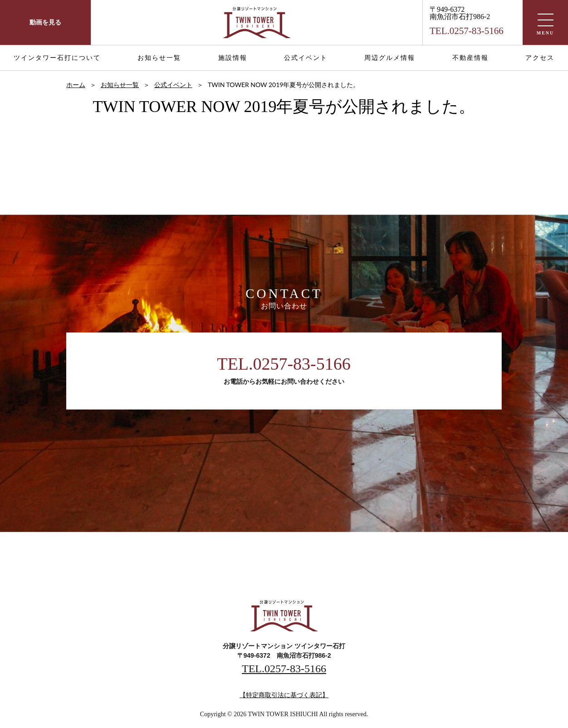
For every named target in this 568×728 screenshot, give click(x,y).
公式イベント (306, 58)
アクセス (540, 58)
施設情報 (233, 58)
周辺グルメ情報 (390, 58)
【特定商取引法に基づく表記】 (284, 695)
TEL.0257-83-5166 (284, 364)
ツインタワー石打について (57, 58)
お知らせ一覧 (159, 58)
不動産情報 (470, 58)
